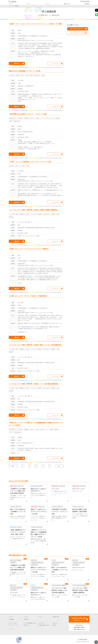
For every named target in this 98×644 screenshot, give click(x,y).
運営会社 (54, 625)
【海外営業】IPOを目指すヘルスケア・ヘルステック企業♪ (28, 114)
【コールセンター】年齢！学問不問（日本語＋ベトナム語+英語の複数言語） (34, 384)
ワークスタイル (41, 623)
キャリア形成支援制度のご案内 (30, 623)
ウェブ (47, 4)
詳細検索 (87, 4)
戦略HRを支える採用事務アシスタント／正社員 (24, 71)
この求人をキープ (56, 64)
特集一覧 (26, 619)
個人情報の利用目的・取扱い (44, 625)
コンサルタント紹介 (13, 623)
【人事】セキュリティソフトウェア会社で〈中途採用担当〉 (29, 296)
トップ (11, 4)
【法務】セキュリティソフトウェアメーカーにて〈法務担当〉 (29, 249)
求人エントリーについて (14, 625)
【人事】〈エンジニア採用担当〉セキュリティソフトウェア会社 (30, 162)
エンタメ (26, 617)
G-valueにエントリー (79, 619)
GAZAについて (56, 623)
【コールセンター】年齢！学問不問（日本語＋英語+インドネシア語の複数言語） (36, 345)
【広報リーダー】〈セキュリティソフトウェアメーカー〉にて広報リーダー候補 (35, 24)
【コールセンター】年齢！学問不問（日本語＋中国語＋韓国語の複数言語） (34, 210)
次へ (59, 466)
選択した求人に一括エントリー (78, 29)
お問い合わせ (26, 625)
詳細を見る (17, 64)
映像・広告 (67, 4)
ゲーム (29, 4)
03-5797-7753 (79, 627)
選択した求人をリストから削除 (78, 33)
